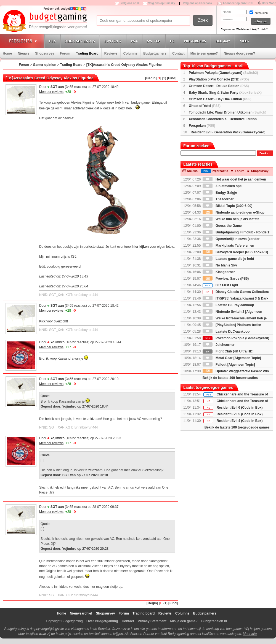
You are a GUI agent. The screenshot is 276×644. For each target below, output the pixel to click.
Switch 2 (114, 41)
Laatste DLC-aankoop (226, 332)
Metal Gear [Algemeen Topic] (232, 358)
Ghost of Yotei (205, 106)
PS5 (53, 41)
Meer (245, 41)
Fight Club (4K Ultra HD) (228, 351)
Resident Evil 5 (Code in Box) (240, 414)
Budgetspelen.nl (214, 621)
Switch (155, 41)
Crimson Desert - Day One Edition (220, 99)
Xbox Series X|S (81, 41)
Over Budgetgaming (102, 621)
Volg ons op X (130, 3)
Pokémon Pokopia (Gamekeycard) (223, 73)
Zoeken (265, 153)
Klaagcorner (219, 272)
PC (173, 41)
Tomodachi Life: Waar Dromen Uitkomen (228, 112)
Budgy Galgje (220, 193)
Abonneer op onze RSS (238, 3)
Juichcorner (219, 345)
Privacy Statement (152, 621)
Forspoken (202, 126)
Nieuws (23, 53)
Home (7, 53)
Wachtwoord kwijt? (248, 29)
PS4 (135, 41)
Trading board (144, 613)
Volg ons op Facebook (198, 3)
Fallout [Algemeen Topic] (229, 365)
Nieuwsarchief (81, 613)
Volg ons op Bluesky (162, 3)
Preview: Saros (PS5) (226, 279)
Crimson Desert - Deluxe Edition (219, 86)
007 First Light (220, 285)
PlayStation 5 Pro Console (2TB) (219, 79)
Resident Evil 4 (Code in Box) (240, 421)
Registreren (228, 29)
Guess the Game (222, 226)
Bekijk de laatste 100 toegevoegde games (237, 427)
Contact (178, 53)
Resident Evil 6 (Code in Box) (240, 408)
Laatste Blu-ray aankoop (228, 305)
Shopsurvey (45, 53)
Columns (130, 53)
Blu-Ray (224, 41)
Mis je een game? (204, 53)
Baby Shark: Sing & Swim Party (225, 93)
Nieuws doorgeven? (239, 53)
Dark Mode (269, 3)
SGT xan (57, 87)
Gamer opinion (45, 65)
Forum (65, 53)
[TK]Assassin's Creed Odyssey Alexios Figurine (124, 65)
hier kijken (141, 247)
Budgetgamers (155, 53)
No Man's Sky (220, 265)
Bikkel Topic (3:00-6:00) (228, 206)
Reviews (111, 53)
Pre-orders (196, 41)
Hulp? (264, 29)
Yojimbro (58, 342)
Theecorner (218, 199)
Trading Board (87, 53)
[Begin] (151, 78)
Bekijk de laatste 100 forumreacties (230, 378)
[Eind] (172, 78)
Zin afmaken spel (223, 186)
